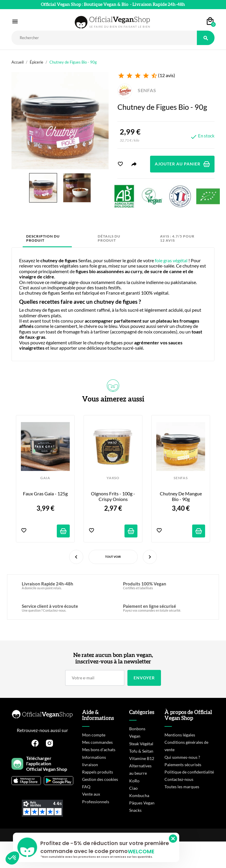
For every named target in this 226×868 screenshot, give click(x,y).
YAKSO (113, 478)
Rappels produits (98, 772)
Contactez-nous (179, 779)
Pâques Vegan (142, 803)
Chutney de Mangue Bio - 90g (181, 496)
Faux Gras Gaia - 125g (45, 494)
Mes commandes (97, 742)
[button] (12, 858)
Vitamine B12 (142, 758)
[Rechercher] (104, 38)
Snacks (135, 810)
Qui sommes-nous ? (182, 757)
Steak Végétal (141, 744)
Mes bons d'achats (99, 750)
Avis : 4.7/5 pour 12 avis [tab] (177, 238)
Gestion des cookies (100, 779)
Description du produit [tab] (43, 238)
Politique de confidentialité (189, 772)
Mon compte (94, 735)
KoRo (134, 781)
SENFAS (137, 90)
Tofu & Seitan (141, 751)
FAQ (86, 787)
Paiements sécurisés (183, 765)
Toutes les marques (182, 787)
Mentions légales (180, 735)
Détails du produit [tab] (109, 238)
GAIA (45, 478)
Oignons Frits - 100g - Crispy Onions (113, 496)
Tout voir (113, 557)
